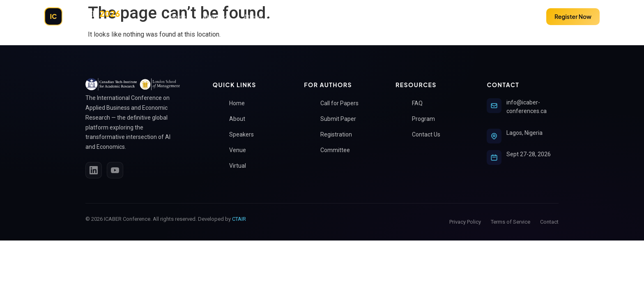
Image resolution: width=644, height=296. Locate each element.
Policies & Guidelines (398, 17)
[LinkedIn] (94, 170)
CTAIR (239, 219)
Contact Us (429, 135)
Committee (338, 150)
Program (427, 119)
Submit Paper (514, 16)
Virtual (241, 166)
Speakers (245, 135)
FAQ (421, 103)
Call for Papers (343, 103)
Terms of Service (511, 222)
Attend (257, 17)
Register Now (573, 16)
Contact (549, 222)
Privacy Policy (465, 222)
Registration (339, 135)
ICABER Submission (317, 17)
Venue (241, 150)
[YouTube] (115, 170)
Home (178, 17)
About (215, 17)
